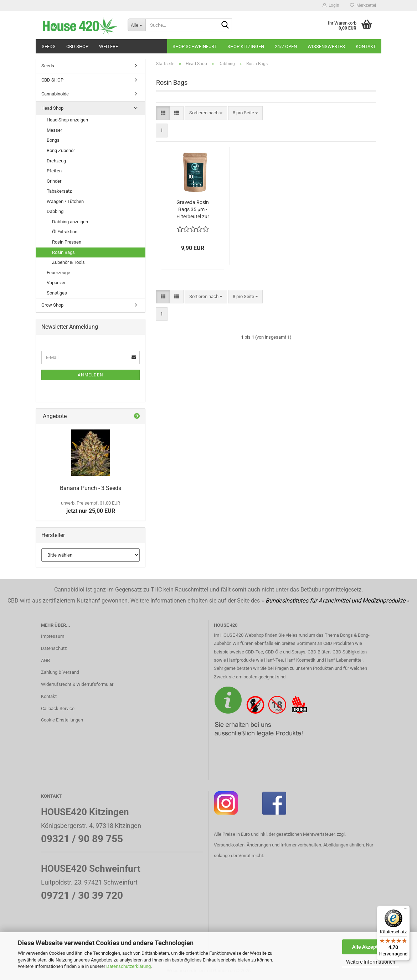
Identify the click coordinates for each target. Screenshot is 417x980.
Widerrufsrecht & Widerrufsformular (77, 684)
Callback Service (58, 708)
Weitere (109, 46)
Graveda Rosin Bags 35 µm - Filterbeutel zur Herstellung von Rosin (193, 210)
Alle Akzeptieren (371, 947)
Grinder (54, 181)
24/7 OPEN (286, 46)
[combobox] (206, 113)
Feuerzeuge (58, 273)
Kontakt (366, 46)
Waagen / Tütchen (65, 201)
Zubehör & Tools (68, 262)
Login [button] (331, 5)
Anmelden (91, 375)
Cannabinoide (55, 94)
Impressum (53, 636)
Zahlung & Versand (60, 672)
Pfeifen (54, 171)
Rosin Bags (63, 252)
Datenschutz (54, 648)
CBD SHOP (77, 46)
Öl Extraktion (65, 232)
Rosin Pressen (67, 242)
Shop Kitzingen (246, 46)
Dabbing (55, 211)
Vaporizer (56, 283)
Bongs (53, 140)
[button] (163, 113)
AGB (45, 660)
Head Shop (52, 108)
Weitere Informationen (371, 962)
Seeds (49, 46)
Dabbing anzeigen (70, 222)
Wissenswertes (326, 46)
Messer (54, 130)
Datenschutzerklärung (128, 966)
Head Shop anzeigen (67, 120)
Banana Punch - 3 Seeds (91, 488)
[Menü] (406, 910)
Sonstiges (57, 293)
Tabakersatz (59, 191)
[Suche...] (137, 25)
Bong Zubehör (61, 150)
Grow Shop (52, 305)
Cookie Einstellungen (62, 720)
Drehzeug (56, 161)
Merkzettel (363, 5)
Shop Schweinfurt (195, 46)
